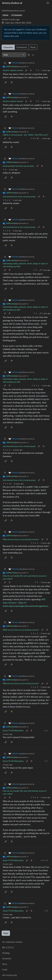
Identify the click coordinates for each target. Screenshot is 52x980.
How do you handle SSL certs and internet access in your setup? (25, 577)
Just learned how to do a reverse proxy (19, 196)
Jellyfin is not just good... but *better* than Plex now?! (26, 135)
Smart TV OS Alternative (13, 730)
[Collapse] (5, 63)
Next (6, 933)
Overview (8, 47)
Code (5, 969)
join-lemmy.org (9, 975)
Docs (5, 964)
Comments (22, 47)
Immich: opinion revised (13, 70)
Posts (33, 47)
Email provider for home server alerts (18, 166)
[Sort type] (14, 55)
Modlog (6, 953)
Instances (7, 958)
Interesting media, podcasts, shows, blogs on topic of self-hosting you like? (25, 265)
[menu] (48, 3)
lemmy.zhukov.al (12, 3)
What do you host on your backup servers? (21, 539)
